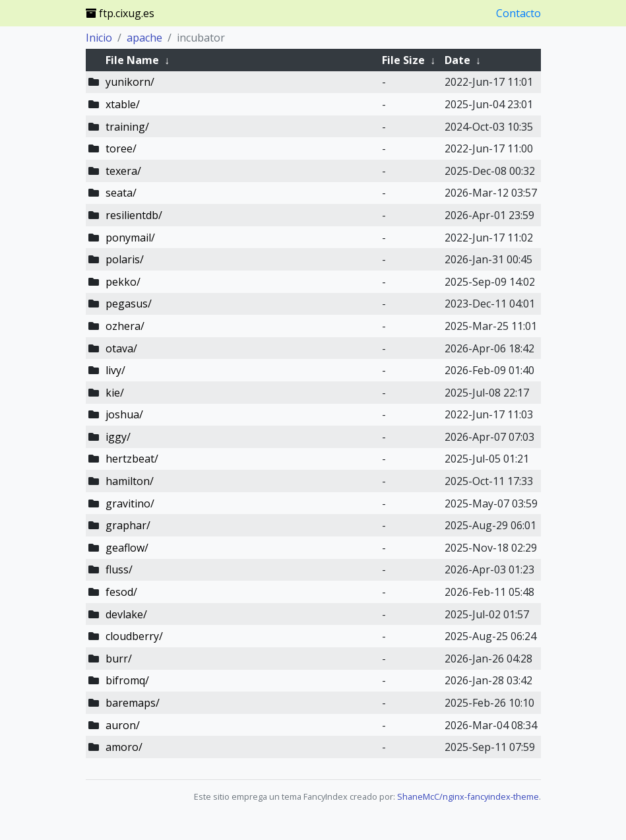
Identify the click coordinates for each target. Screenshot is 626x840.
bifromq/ (127, 680)
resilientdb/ (134, 215)
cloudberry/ (134, 636)
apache (144, 38)
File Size (403, 60)
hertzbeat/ (132, 459)
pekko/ (123, 282)
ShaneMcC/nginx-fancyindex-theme (468, 796)
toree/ (121, 148)
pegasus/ (129, 304)
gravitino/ (130, 503)
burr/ (119, 659)
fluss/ (119, 569)
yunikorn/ (130, 82)
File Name (132, 60)
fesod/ (121, 592)
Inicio (99, 38)
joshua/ (124, 414)
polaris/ (125, 259)
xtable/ (123, 104)
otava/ (121, 348)
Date (457, 60)
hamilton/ (130, 481)
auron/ (123, 725)
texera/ (123, 171)
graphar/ (128, 525)
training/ (127, 127)
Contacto (518, 13)
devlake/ (126, 614)
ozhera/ (125, 326)
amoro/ (124, 747)
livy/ (115, 370)
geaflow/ (127, 548)
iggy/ (118, 437)
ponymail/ (130, 238)
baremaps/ (133, 703)
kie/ (115, 393)
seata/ (121, 193)
